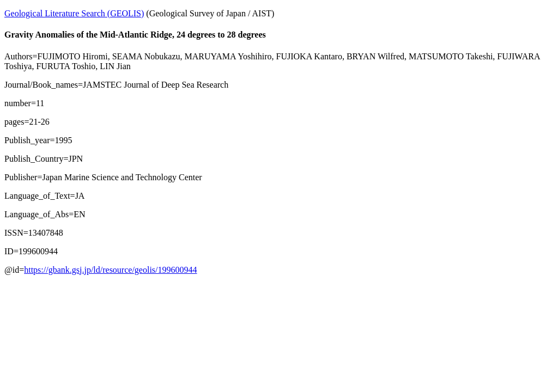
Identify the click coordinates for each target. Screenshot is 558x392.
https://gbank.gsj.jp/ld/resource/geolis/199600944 (110, 270)
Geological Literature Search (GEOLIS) (74, 13)
